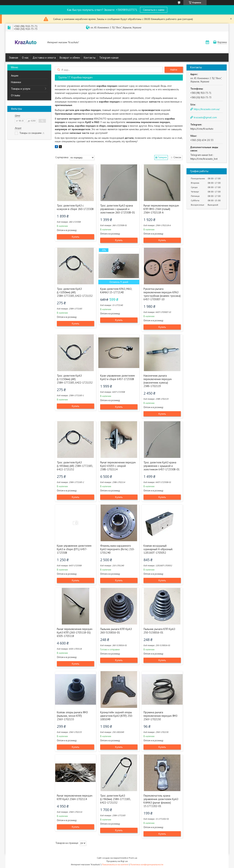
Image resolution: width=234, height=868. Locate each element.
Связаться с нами (154, 10)
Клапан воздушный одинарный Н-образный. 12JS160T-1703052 (158, 549)
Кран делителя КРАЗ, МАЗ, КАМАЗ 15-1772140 (116, 291)
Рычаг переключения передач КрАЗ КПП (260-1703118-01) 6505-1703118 (75, 632)
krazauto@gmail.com (205, 117)
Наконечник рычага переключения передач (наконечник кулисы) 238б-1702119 (158, 381)
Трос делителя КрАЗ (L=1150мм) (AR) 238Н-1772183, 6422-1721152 (75, 379)
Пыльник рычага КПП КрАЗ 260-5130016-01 (116, 631)
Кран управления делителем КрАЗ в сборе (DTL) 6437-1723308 (74, 549)
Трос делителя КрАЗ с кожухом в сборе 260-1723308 (75, 207)
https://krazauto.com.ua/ (207, 109)
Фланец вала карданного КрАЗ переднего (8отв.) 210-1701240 (117, 549)
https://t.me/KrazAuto (202, 129)
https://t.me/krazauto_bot (204, 159)
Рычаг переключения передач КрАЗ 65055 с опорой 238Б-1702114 (118, 466)
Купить (76, 237)
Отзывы (16, 95)
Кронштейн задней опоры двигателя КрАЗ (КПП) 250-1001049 (117, 716)
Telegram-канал (109, 58)
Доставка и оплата (44, 58)
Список (177, 157)
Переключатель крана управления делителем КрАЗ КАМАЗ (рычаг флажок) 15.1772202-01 (161, 801)
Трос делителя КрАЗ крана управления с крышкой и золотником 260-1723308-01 (118, 209)
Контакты (90, 58)
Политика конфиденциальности (147, 864)
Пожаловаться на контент (115, 864)
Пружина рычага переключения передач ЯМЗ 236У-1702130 (160, 716)
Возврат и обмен (70, 58)
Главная (14, 58)
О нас (25, 58)
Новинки (16, 82)
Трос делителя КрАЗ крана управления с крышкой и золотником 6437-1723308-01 (162, 466)
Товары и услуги (21, 89)
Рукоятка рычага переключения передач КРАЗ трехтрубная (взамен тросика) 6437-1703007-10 (162, 294)
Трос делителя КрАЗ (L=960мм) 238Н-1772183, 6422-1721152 (115, 799)
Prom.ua (133, 858)
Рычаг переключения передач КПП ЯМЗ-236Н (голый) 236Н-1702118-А (161, 209)
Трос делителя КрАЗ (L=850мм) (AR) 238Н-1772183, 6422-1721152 (75, 466)
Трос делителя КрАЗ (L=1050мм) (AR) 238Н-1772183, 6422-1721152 (75, 292)
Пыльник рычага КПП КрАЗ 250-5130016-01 (159, 631)
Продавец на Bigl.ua (117, 861)
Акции (15, 76)
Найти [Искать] (174, 70)
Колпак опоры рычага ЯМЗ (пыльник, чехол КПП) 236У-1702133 (72, 716)
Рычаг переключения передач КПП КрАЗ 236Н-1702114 (75, 797)
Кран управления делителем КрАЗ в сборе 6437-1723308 (117, 377)
